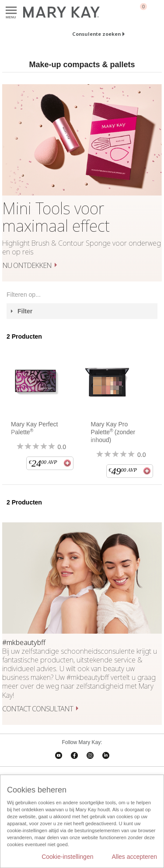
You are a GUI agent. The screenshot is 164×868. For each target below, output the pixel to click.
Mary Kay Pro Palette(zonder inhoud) (113, 432)
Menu (11, 11)
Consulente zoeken (96, 34)
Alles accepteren (134, 857)
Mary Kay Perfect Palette (34, 428)
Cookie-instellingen (67, 857)
